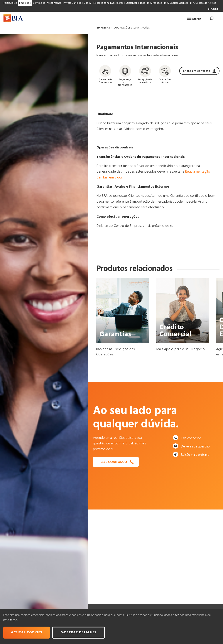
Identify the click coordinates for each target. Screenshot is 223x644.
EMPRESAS (103, 28)
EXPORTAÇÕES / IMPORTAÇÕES (132, 28)
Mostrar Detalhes (79, 632)
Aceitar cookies (27, 632)
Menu (194, 19)
